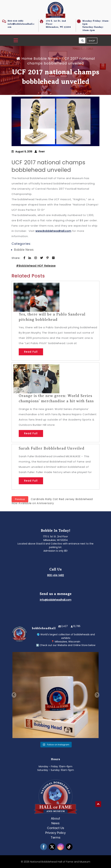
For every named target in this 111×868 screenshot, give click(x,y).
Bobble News (46, 59)
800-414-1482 (15, 21)
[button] (16, 41)
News (55, 823)
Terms (56, 837)
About (55, 818)
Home (25, 59)
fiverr (42, 152)
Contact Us (56, 828)
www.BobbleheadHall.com (53, 231)
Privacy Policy (55, 833)
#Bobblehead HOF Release (36, 266)
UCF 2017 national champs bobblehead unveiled (49, 166)
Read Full (31, 352)
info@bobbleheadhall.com (56, 600)
